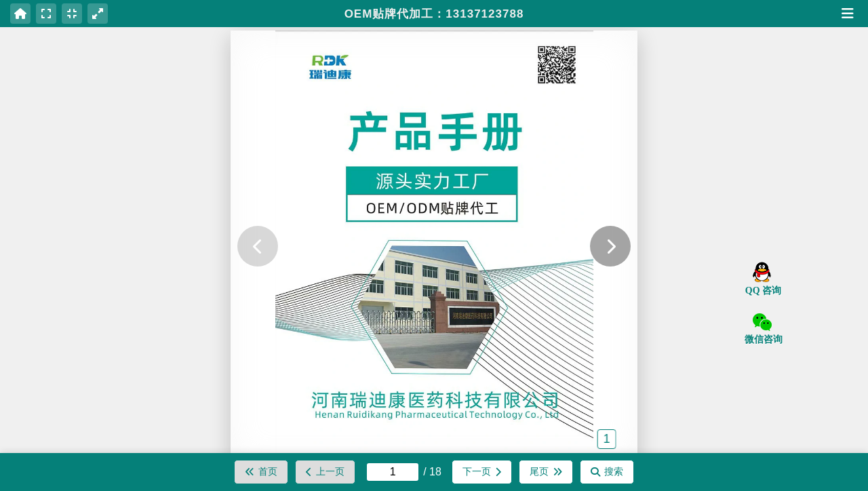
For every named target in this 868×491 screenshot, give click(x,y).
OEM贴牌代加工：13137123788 (434, 14)
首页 (261, 471)
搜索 (607, 471)
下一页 (482, 471)
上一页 (325, 471)
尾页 (546, 471)
